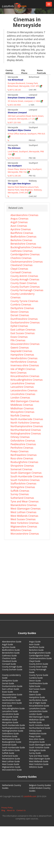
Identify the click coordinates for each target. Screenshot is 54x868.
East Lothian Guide (11, 689)
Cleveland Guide (9, 661)
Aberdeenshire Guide (12, 642)
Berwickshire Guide (11, 653)
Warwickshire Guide (11, 759)
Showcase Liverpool (17, 112)
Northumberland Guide (40, 728)
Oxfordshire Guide (10, 734)
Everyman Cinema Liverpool (21, 98)
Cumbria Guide (36, 678)
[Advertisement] (26, 572)
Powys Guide (35, 736)
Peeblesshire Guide (38, 734)
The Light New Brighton (19, 184)
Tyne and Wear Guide (39, 756)
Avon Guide (34, 644)
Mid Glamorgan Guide (39, 717)
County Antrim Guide (39, 664)
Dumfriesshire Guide (38, 683)
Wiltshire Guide (36, 767)
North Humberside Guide (13, 725)
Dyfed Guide (35, 686)
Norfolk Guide (35, 722)
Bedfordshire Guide (11, 650)
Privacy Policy (7, 808)
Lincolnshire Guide (10, 714)
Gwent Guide (35, 695)
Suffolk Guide (8, 753)
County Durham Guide (12, 669)
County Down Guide (38, 667)
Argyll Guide (8, 644)
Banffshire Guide (37, 647)
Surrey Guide (35, 753)
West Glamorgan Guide (40, 759)
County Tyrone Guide (39, 675)
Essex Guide (8, 692)
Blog (3, 810)
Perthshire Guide (10, 736)
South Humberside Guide (13, 747)
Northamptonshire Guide (13, 728)
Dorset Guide (8, 683)
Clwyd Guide (35, 661)
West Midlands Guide (39, 761)
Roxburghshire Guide (12, 742)
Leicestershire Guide (38, 711)
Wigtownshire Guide (11, 767)
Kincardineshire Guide (39, 706)
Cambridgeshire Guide (39, 656)
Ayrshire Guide (9, 647)
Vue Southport (15, 166)
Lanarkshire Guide (37, 708)
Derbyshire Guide (10, 681)
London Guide (35, 714)
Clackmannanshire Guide (40, 658)
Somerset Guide (9, 745)
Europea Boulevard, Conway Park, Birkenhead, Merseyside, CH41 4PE (25, 85)
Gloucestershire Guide (12, 695)
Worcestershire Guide (12, 770)
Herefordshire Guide (11, 700)
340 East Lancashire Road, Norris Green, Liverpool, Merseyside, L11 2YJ (26, 117)
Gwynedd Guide (9, 697)
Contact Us (21, 810)
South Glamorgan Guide (40, 745)
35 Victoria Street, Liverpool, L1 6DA (25, 101)
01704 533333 (14, 158)
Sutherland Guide (10, 756)
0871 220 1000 (14, 122)
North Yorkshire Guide (39, 725)
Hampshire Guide (37, 697)
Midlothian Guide (37, 720)
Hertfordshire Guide (38, 700)
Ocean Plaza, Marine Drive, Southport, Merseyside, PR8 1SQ (25, 171)
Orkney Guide (35, 731)
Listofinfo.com (30, 796)
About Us (11, 810)
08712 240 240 (14, 90)
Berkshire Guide (36, 650)
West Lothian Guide (11, 761)
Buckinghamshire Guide (40, 653)
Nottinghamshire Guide (13, 731)
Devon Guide (35, 681)
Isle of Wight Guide (38, 703)
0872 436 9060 (14, 105)
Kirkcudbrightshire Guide (13, 708)
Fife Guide (34, 692)
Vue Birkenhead (15, 80)
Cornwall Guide (9, 664)
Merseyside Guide (10, 717)
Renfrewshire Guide (11, 739)
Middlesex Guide (10, 720)
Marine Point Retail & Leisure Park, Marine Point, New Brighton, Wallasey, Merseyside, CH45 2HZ (25, 190)
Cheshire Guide (9, 658)
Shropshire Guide (37, 742)
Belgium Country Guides (40, 785)
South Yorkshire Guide (39, 747)
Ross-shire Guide (37, 739)
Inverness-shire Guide (12, 703)
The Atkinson (14, 148)
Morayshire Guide (10, 722)
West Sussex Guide (11, 764)
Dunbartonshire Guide (12, 686)
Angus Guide (35, 642)
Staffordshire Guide (11, 750)
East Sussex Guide (37, 689)
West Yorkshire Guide (39, 764)
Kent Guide (7, 706)
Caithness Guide (9, 656)
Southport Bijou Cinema (19, 130)
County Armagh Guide (12, 667)
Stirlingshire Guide (37, 750)
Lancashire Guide (10, 711)
